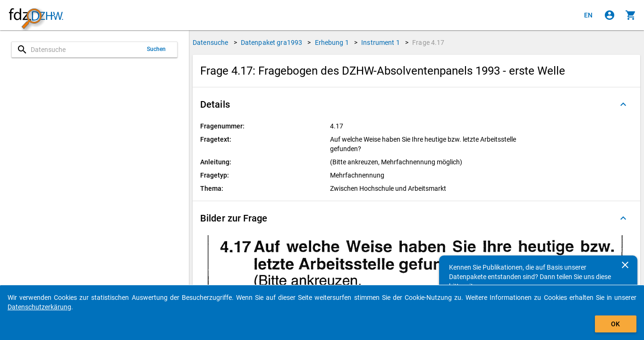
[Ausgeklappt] (623, 104)
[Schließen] (625, 265)
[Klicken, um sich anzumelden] (610, 15)
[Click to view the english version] (588, 15)
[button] (416, 104)
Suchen (157, 49)
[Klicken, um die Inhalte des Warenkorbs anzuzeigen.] (631, 15)
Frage (428, 42)
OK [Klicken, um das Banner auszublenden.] (615, 324)
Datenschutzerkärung (39, 307)
